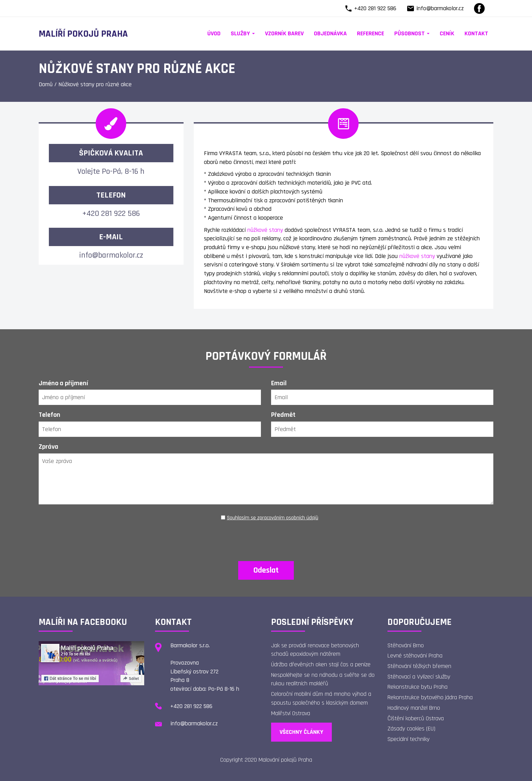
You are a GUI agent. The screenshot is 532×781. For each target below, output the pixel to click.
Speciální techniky (408, 739)
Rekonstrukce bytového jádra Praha (430, 697)
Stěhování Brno (406, 645)
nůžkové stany (265, 230)
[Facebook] (479, 8)
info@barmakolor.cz (440, 8)
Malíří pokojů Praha (83, 34)
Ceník (447, 33)
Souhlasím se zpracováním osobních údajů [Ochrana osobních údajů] (273, 518)
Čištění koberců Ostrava (416, 718)
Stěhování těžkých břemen (419, 666)
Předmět (283, 415)
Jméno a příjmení (63, 383)
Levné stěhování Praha (415, 656)
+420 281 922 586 (375, 8)
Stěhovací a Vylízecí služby (419, 677)
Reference (370, 33)
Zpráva (49, 447)
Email (279, 383)
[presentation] (266, 538)
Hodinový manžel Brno (414, 708)
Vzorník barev (284, 33)
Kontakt (476, 33)
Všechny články (301, 732)
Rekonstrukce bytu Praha (417, 687)
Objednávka (330, 33)
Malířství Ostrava (291, 713)
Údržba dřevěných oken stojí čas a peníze (321, 664)
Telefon (50, 415)
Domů (46, 84)
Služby (243, 33)
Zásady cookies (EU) (411, 729)
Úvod (214, 33)
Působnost (412, 33)
